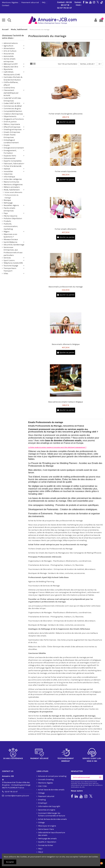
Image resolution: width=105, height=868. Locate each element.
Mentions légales (10, 2)
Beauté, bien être (11, 67)
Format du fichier (46, 845)
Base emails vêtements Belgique (66, 344)
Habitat (7, 169)
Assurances (9, 54)
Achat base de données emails (51, 790)
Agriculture (8, 46)
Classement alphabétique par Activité (11, 93)
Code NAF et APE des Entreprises (12, 99)
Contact (6, 5)
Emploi (7, 145)
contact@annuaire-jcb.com (17, 796)
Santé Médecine (10, 242)
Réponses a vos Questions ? (10, 236)
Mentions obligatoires (13, 185)
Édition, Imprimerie (12, 124)
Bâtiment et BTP (11, 64)
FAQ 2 (41, 852)
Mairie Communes (11, 182)
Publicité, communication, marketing (11, 226)
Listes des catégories (13, 179)
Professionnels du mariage (11, 196)
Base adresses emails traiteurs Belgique (66, 402)
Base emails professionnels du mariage (66, 287)
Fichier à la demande (12, 166)
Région (7, 232)
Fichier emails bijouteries (66, 171)
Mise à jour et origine (47, 826)
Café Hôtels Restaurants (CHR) (12, 73)
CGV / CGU (42, 786)
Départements (10, 116)
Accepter (10, 862)
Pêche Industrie (10, 216)
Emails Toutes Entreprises (10, 136)
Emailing (42, 800)
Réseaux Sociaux (11, 239)
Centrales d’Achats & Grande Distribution (13, 78)
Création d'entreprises (13, 114)
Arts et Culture (10, 51)
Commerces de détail (13, 106)
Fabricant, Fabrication (13, 164)
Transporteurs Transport (10, 270)
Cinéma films (9, 88)
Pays (6, 213)
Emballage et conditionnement (11, 141)
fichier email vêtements (13, 192)
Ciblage (41, 793)
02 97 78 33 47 (64, 8)
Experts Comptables (13, 161)
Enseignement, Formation (10, 152)
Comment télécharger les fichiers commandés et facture (52, 815)
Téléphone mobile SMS (13, 263)
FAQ (44, 2)
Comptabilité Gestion (13, 111)
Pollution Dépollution (13, 218)
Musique (7, 200)
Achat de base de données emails (52, 819)
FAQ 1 (40, 849)
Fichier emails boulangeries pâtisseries (66, 114)
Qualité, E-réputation (47, 842)
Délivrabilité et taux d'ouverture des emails (52, 834)
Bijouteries (8, 69)
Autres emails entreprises (10, 60)
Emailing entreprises (13, 130)
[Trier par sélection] (88, 64)
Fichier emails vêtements (66, 229)
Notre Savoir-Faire (46, 829)
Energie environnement (14, 148)
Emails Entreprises (12, 132)
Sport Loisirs (9, 260)
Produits (7, 221)
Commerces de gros (12, 109)
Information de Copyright (49, 806)
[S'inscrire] (100, 777)
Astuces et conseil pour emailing (52, 776)
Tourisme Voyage (11, 266)
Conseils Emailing (46, 780)
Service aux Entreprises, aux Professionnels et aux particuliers (13, 251)
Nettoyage (8, 203)
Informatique (9, 177)
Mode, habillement (12, 190)
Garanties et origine (47, 810)
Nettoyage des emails (47, 839)
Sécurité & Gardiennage (14, 245)
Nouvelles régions (11, 205)
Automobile (9, 56)
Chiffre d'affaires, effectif (11, 84)
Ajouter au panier (66, 122)
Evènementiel (9, 158)
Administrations (11, 43)
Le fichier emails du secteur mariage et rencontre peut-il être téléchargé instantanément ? (57, 447)
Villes (6, 274)
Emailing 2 (43, 803)
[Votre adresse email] (84, 777)
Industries (8, 174)
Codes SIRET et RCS (12, 103)
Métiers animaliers (12, 187)
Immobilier (8, 171)
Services (7, 258)
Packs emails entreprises (9, 209)
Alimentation (9, 48)
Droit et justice (10, 122)
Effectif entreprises (12, 127)
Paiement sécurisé (30, 2)
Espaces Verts (10, 156)
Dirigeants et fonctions (14, 119)
